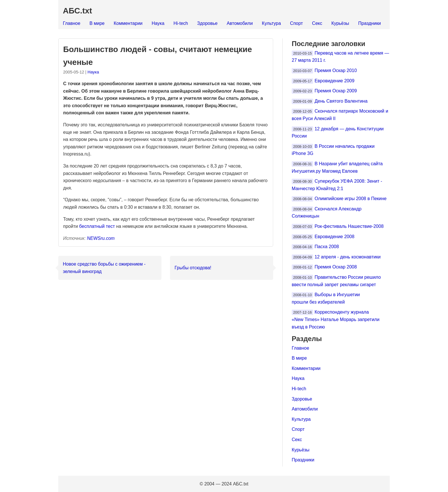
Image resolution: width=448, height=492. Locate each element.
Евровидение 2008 (334, 237)
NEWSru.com (101, 238)
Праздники (370, 23)
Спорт (296, 23)
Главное (72, 23)
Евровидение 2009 (334, 81)
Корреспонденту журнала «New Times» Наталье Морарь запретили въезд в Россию (336, 319)
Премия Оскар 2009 (336, 91)
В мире (97, 23)
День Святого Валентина (341, 101)
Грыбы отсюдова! (193, 268)
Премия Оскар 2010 (336, 70)
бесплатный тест (97, 226)
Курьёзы (340, 23)
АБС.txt (77, 11)
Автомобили (240, 23)
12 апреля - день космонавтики (348, 257)
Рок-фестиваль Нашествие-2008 (349, 226)
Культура (272, 23)
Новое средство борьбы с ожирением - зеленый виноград (104, 268)
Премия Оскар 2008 (336, 267)
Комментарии (128, 23)
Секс (317, 23)
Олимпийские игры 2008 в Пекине (351, 199)
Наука (158, 23)
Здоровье (207, 23)
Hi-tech (181, 23)
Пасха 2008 (327, 247)
